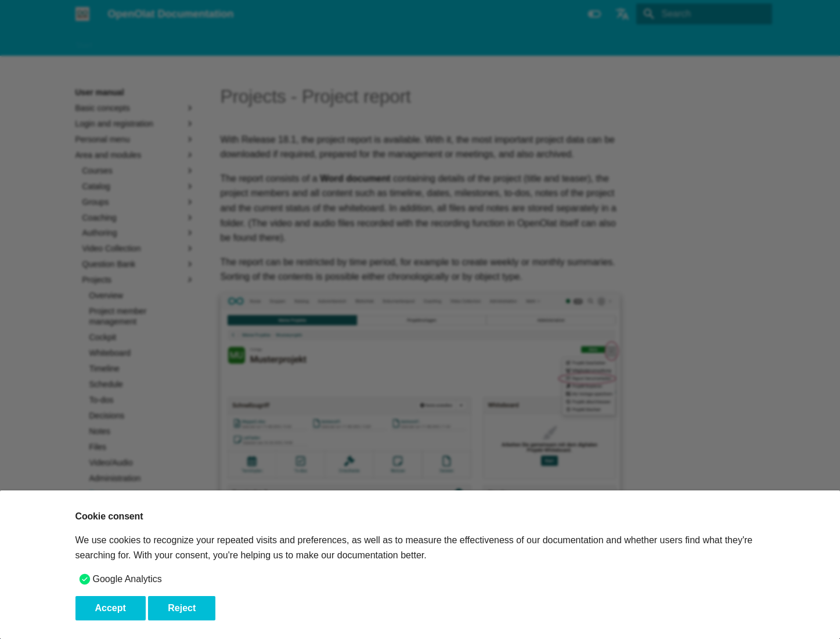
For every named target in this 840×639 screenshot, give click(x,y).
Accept (111, 608)
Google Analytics (127, 579)
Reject (182, 608)
